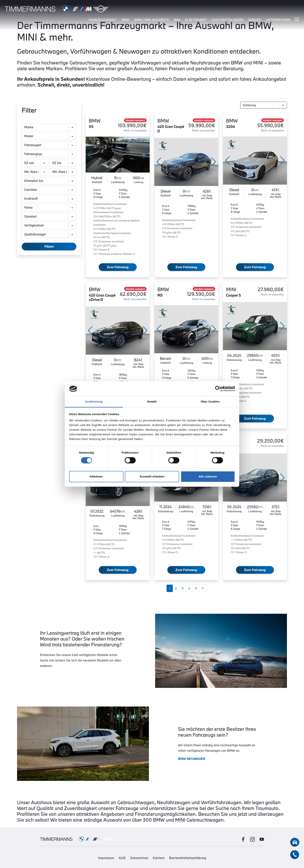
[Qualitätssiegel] (49, 234)
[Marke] (49, 127)
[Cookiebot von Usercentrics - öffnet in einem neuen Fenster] (218, 389)
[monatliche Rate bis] (63, 172)
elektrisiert (196, 21)
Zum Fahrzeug (118, 267)
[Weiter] (203, 588)
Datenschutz (139, 858)
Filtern (49, 246)
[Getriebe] (49, 190)
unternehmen (278, 21)
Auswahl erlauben (152, 476)
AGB (122, 858)
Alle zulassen (208, 476)
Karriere (159, 858)
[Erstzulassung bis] (63, 163)
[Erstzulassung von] (35, 163)
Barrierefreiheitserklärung (188, 858)
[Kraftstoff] (49, 199)
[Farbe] (49, 207)
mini (177, 21)
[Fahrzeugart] (49, 145)
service (255, 21)
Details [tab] (152, 401)
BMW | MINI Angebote (152, 21)
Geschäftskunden (228, 21)
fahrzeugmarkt (103, 21)
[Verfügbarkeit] (49, 225)
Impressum (106, 858)
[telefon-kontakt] (295, 855)
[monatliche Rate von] (35, 172)
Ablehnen (96, 476)
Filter (29, 110)
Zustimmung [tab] (94, 401)
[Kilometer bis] (49, 181)
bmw (126, 21)
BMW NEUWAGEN (192, 759)
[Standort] (49, 216)
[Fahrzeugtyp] (49, 154)
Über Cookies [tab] (210, 401)
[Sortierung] (264, 105)
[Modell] (49, 136)
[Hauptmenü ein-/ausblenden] (297, 20)
